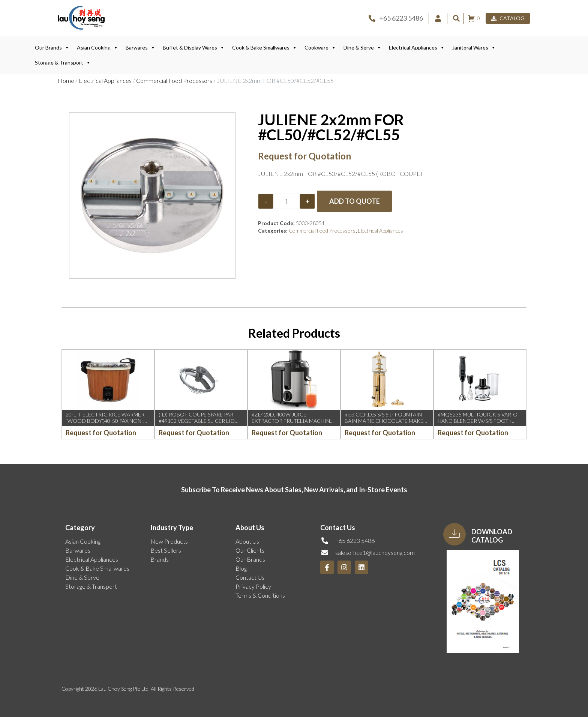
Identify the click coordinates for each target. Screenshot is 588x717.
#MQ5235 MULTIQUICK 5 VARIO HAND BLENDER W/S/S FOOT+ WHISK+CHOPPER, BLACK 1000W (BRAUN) (479, 424)
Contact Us (250, 577)
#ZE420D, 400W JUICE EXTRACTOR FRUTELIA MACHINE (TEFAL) (292, 421)
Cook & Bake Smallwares (265, 48)
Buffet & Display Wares (194, 48)
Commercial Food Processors (174, 80)
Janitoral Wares (474, 48)
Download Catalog (492, 536)
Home (66, 80)
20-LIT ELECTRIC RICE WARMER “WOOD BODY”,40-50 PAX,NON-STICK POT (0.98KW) (105, 421)
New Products (169, 541)
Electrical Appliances (417, 48)
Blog (241, 568)
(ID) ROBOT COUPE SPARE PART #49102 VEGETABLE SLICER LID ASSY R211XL (198, 421)
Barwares (140, 48)
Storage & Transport (63, 63)
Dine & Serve (362, 48)
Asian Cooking (97, 48)
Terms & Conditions (260, 595)
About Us (247, 541)
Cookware (320, 48)
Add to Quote (355, 201)
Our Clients (250, 550)
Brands (160, 559)
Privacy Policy (253, 586)
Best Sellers (166, 550)
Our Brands (52, 48)
